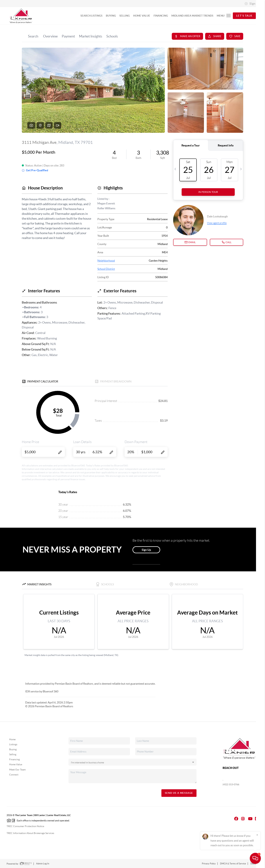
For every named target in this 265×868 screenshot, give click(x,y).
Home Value (16, 764)
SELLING (125, 16)
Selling (13, 754)
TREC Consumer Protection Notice (25, 826)
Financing (14, 759)
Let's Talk (244, 16)
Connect (14, 775)
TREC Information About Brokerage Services (30, 833)
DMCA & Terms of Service (233, 864)
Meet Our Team (17, 770)
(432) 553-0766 (231, 784)
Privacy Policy (209, 864)
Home (12, 739)
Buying (13, 749)
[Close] (257, 835)
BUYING (111, 16)
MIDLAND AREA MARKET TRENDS (192, 16)
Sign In (252, 4)
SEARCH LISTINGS (91, 16)
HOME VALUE (142, 16)
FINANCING (161, 16)
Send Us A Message (179, 793)
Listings (13, 744)
